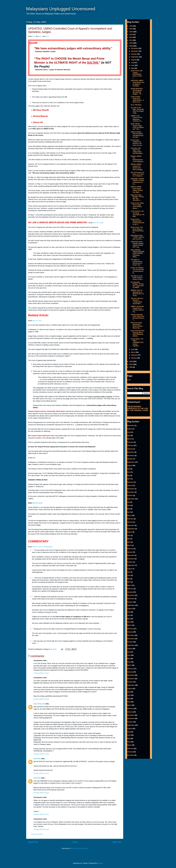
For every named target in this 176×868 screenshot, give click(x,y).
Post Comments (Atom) (79, 848)
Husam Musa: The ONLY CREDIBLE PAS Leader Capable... (137, 342)
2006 (131, 367)
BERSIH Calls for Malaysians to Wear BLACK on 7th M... (137, 293)
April (133, 349)
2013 (131, 35)
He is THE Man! (136, 105)
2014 (131, 32)
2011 (131, 40)
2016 (131, 26)
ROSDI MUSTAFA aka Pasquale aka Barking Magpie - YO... (137, 91)
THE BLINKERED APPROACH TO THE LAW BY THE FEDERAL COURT (138, 408)
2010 (131, 43)
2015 (131, 29)
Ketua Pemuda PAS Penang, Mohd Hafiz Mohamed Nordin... (137, 333)
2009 (131, 46)
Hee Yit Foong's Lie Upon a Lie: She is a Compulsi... (137, 174)
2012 (131, 37)
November (135, 51)
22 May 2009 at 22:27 (41, 673)
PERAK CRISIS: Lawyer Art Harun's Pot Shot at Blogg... (137, 167)
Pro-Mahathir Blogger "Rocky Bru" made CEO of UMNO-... (137, 285)
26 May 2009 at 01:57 (41, 814)
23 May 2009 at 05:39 (41, 699)
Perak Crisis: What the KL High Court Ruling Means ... (137, 206)
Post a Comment (37, 834)
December (135, 48)
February (134, 355)
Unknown (37, 759)
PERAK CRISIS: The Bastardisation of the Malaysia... (138, 159)
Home (75, 842)
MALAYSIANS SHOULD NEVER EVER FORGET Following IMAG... (137, 253)
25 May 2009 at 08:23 (41, 793)
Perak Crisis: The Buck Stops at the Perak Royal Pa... (137, 230)
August (134, 60)
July (133, 63)
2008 (131, 361)
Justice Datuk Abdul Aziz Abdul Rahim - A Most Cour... (137, 99)
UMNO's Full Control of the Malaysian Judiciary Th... (137, 118)
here (34, 36)
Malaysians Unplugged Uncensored (61, 9)
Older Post (117, 842)
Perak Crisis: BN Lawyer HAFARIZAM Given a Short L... (136, 74)
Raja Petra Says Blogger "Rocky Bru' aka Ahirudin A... (137, 198)
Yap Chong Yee (39, 704)
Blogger (100, 863)
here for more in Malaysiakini (42, 547)
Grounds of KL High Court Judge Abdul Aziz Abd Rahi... (137, 151)
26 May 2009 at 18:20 (41, 829)
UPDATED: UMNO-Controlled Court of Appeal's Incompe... (137, 83)
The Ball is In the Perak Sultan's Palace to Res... (137, 278)
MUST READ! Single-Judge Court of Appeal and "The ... (137, 126)
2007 (131, 364)
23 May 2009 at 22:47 (41, 773)
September (135, 57)
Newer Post (33, 842)
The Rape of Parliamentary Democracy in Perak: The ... (136, 262)
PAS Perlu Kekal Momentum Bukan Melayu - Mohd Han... (137, 325)
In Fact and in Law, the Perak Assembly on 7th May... (138, 214)
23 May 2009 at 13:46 (41, 754)
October (134, 54)
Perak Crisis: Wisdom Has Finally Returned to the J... (137, 222)
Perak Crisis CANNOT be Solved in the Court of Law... (137, 143)
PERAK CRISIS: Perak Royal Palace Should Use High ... (137, 189)
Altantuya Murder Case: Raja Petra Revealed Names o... (137, 317)
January (134, 358)
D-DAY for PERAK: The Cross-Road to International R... (137, 270)
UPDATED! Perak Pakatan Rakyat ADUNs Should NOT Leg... (137, 244)
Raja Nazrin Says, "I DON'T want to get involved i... (137, 237)
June (133, 65)
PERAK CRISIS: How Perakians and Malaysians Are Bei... (137, 135)
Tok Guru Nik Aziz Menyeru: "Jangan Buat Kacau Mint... (137, 301)
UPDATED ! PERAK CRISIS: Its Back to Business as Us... (137, 181)
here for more (98, 223)
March (133, 352)
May (133, 68)
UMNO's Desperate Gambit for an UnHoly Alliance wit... (137, 309)
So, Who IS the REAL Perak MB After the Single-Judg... (137, 110)
